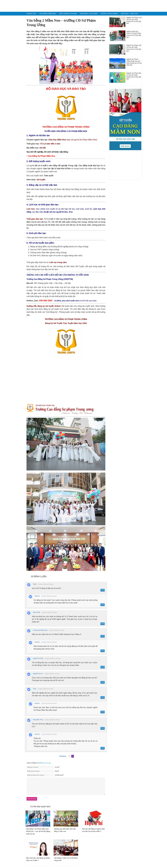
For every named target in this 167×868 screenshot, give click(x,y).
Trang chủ (31, 14)
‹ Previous (63, 756)
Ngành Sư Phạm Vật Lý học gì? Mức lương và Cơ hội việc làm (134, 48)
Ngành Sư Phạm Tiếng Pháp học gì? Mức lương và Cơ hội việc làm (134, 62)
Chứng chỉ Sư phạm (109, 14)
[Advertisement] (126, 166)
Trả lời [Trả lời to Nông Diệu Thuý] (103, 728)
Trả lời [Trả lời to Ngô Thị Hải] (103, 624)
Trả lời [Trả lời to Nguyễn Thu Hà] (103, 682)
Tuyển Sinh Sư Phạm (83, 6)
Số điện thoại (59, 775)
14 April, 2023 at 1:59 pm (49, 612)
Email (57, 771)
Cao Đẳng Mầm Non (48, 14)
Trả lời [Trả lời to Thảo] (103, 697)
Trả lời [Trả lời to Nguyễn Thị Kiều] (103, 667)
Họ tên (57, 767)
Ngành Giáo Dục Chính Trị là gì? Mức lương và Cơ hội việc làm (134, 34)
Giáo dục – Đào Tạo (129, 14)
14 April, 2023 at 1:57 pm (52, 658)
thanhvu (41, 763)
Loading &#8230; (66, 381)
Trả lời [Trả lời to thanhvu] (103, 605)
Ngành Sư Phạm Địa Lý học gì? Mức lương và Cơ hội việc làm (134, 76)
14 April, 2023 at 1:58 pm (57, 630)
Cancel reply (47, 763)
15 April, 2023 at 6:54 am (49, 596)
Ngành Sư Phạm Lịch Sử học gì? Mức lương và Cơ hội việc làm (134, 20)
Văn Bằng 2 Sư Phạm (89, 14)
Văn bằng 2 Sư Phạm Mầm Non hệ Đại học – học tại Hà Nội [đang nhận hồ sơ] (38, 831)
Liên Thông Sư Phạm (68, 14)
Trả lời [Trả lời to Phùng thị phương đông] (103, 636)
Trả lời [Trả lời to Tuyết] (103, 590)
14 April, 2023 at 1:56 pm (52, 720)
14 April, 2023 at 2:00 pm (46, 584)
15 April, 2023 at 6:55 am (49, 703)
